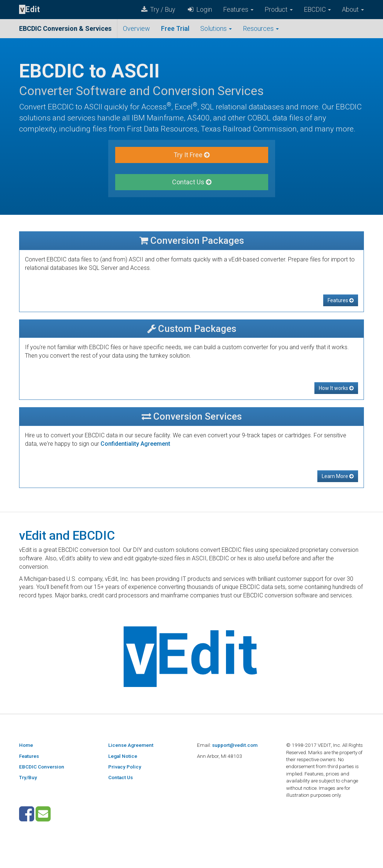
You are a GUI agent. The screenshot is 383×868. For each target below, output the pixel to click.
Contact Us (121, 777)
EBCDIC (317, 9)
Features (238, 9)
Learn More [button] (338, 476)
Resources (261, 28)
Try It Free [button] (191, 155)
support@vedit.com (235, 745)
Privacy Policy (125, 767)
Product (279, 9)
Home (26, 745)
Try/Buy (28, 777)
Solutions (216, 28)
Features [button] (341, 300)
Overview (136, 28)
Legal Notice (123, 756)
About (353, 9)
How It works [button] (336, 388)
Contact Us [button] (192, 182)
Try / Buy (158, 9)
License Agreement (131, 745)
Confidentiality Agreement (135, 444)
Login (199, 9)
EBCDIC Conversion (42, 767)
